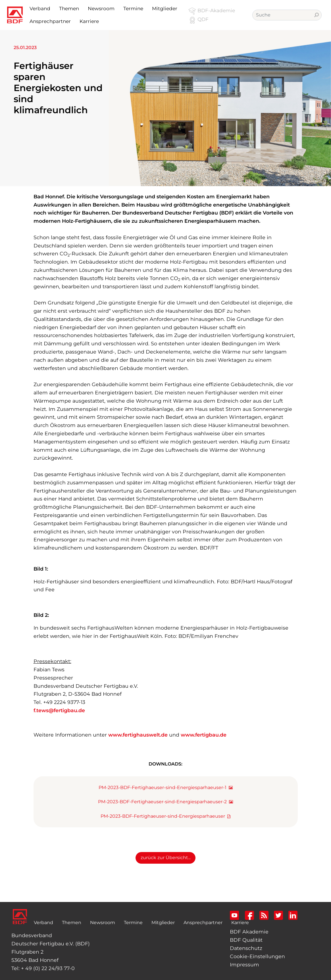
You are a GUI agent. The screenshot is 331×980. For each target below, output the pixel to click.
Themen (72, 923)
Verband (45, 922)
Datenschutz (246, 948)
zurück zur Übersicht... (166, 858)
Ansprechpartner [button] (50, 21)
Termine (133, 923)
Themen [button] (69, 9)
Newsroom (103, 923)
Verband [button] (40, 9)
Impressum (244, 965)
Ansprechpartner (203, 923)
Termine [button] (133, 9)
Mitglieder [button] (165, 9)
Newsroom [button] (101, 9)
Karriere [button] (89, 21)
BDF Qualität (246, 940)
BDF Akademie (249, 932)
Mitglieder (163, 923)
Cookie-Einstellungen (257, 956)
